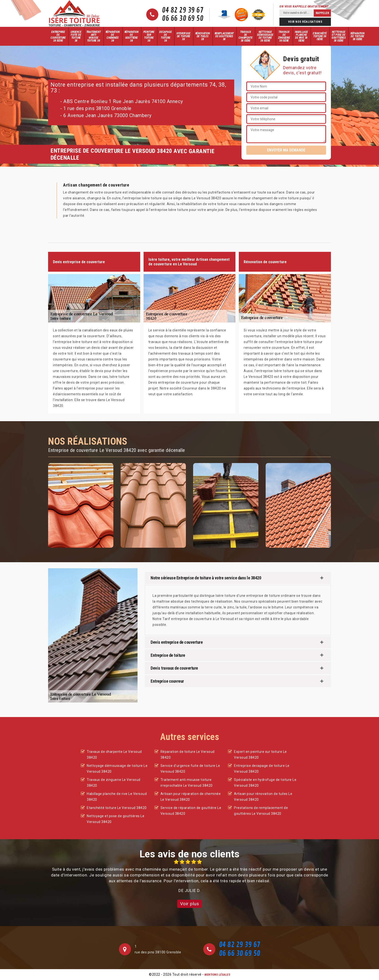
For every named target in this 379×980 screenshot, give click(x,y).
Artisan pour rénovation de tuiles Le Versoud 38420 (263, 797)
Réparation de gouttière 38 (131, 36)
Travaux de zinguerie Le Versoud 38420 (114, 783)
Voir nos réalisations (305, 22)
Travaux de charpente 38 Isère (245, 36)
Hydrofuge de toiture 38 (183, 36)
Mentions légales (217, 975)
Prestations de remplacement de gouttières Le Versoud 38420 (261, 811)
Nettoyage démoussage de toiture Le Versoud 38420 (117, 769)
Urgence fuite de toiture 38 (76, 36)
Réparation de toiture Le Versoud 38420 (188, 755)
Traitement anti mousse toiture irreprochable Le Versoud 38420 (187, 783)
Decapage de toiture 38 (165, 36)
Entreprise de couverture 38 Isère (58, 36)
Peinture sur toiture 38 (149, 36)
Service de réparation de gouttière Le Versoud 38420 (191, 811)
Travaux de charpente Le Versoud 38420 (114, 755)
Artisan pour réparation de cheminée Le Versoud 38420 (191, 797)
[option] (189, 876)
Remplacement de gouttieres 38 (224, 36)
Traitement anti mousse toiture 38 (94, 36)
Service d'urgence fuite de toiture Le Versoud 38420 (190, 769)
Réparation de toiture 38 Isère (357, 36)
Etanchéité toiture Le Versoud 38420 (117, 808)
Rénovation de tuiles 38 (203, 36)
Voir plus (190, 904)
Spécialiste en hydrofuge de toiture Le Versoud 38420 (265, 783)
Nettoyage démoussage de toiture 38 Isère (265, 36)
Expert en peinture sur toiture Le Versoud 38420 (260, 755)
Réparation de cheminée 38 (113, 36)
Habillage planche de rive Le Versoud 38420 (117, 797)
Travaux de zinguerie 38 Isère (284, 36)
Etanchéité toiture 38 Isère (320, 36)
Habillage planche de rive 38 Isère (301, 36)
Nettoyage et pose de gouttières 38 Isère (339, 36)
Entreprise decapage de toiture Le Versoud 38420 (262, 769)
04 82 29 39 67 (183, 10)
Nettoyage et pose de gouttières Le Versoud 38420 (116, 819)
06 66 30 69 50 (183, 19)
